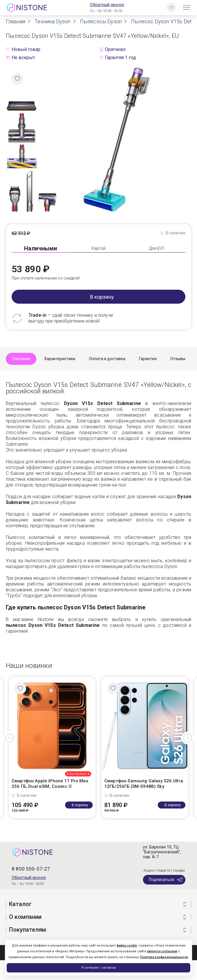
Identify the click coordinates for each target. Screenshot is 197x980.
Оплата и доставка (107, 359)
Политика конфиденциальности (164, 957)
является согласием (162, 951)
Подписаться (166, 880)
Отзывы (178, 359)
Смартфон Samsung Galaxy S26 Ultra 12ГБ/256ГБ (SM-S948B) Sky (144, 784)
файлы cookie (127, 945)
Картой (99, 248)
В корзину (102, 297)
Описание (21, 359)
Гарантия (148, 359)
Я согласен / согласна (98, 968)
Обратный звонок (107, 5)
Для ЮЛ (156, 248)
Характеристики (60, 359)
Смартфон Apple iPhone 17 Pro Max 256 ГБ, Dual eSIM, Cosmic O (50, 784)
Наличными (41, 248)
